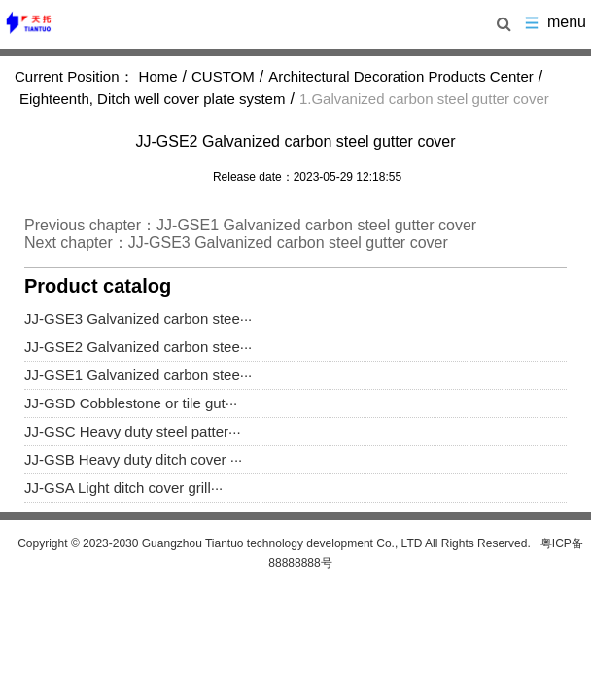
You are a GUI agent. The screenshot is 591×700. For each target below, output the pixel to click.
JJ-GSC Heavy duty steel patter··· (133, 431)
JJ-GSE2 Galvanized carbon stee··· (138, 347)
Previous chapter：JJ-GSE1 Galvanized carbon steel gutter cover (250, 225)
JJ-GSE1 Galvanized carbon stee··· (138, 375)
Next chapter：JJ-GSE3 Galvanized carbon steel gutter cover (236, 243)
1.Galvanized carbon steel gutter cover (424, 99)
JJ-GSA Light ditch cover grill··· (123, 488)
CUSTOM (223, 76)
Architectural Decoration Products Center (401, 76)
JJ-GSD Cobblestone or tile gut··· (131, 403)
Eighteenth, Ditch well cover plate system (152, 99)
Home (158, 76)
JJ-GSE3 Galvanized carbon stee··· (138, 318)
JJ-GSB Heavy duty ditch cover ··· (133, 459)
